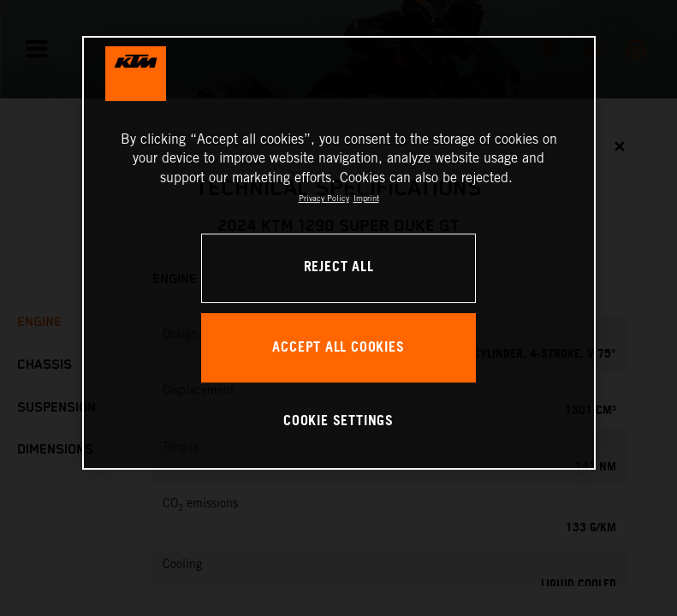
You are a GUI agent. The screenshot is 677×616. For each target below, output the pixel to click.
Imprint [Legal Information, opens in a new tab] (366, 198)
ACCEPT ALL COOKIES (338, 348)
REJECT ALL (339, 267)
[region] (339, 253)
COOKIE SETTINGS (338, 421)
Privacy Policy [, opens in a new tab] (324, 198)
